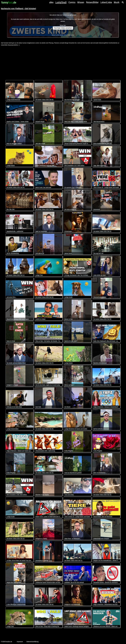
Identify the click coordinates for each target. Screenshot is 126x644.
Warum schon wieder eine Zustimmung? (63, 35)
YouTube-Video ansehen (63, 28)
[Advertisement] (63, 62)
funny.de (9, 2)
